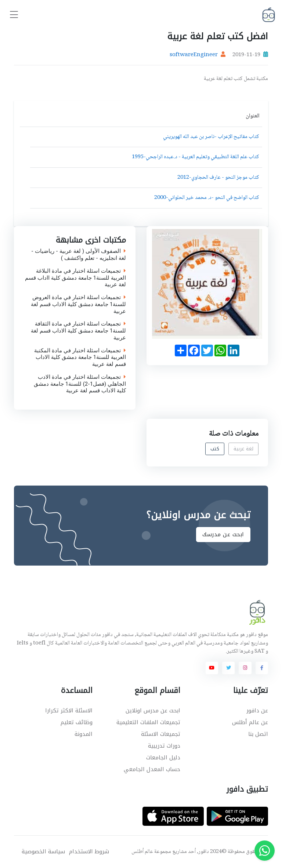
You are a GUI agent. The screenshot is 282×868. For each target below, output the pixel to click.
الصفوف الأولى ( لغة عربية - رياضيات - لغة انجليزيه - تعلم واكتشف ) (79, 255)
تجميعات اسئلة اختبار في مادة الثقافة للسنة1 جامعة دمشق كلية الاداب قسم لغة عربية (78, 331)
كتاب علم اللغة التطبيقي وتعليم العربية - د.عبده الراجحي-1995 (196, 157)
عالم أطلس (142, 852)
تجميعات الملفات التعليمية (148, 722)
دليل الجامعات (163, 758)
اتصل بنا (258, 734)
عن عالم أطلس (250, 722)
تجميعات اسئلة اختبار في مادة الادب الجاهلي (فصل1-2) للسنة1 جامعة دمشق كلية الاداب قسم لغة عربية (80, 384)
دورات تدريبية (164, 746)
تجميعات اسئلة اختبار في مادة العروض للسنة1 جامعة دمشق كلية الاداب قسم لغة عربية (78, 304)
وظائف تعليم (77, 722)
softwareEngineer (194, 55)
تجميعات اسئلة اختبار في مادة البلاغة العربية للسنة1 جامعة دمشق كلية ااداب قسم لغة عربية (75, 278)
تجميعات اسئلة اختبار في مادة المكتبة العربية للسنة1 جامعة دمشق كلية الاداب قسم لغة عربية (80, 357)
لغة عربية (244, 449)
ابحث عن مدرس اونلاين (153, 711)
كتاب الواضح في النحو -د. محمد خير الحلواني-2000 (207, 198)
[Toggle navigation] (14, 15)
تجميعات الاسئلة (161, 734)
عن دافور (257, 711)
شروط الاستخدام (89, 852)
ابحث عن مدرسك (223, 534)
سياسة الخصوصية (43, 852)
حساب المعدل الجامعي (152, 769)
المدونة (84, 734)
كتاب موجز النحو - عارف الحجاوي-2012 (218, 178)
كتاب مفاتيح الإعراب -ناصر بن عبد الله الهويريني (211, 137)
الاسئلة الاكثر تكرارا (69, 711)
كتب (215, 449)
